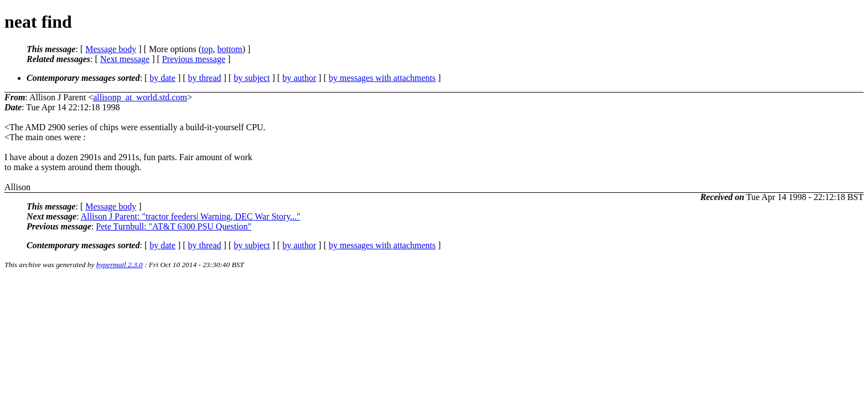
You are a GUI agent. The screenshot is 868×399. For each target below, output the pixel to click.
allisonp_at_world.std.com (140, 97)
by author (299, 78)
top (207, 49)
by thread (205, 78)
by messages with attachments (382, 78)
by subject (252, 78)
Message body (111, 49)
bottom (229, 49)
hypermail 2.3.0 (120, 265)
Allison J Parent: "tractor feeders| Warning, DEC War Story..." (191, 216)
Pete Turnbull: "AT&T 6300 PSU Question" (174, 226)
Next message (125, 59)
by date (162, 78)
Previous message (194, 59)
